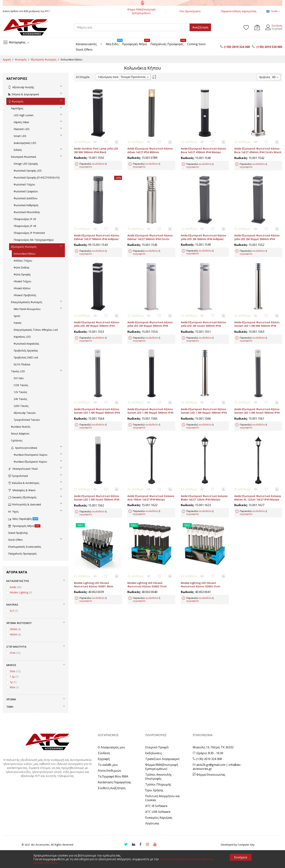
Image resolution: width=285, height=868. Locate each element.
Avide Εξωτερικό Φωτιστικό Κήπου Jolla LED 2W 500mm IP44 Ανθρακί (203, 226)
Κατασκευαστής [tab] (18, 581)
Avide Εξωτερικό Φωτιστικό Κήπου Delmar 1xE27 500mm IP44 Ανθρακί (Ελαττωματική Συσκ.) (97, 228)
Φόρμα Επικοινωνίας (209, 775)
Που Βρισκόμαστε (190, 11)
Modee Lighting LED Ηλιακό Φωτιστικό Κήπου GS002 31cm (147, 551)
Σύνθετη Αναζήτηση (112, 788)
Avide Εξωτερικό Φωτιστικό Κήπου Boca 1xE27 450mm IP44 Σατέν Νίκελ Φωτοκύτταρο (258, 147)
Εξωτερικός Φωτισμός (44, 59)
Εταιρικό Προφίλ (157, 747)
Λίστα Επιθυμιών (110, 771)
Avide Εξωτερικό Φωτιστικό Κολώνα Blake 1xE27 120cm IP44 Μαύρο (204, 470)
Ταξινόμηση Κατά (108, 77)
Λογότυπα (152, 823)
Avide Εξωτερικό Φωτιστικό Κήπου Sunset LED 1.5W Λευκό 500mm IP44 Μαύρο (97, 472)
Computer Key (246, 845)
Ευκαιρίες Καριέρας (159, 818)
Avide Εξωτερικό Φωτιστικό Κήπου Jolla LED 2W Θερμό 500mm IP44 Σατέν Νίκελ (150, 309)
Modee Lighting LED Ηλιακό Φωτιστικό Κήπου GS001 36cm (94, 551)
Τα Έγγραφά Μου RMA (113, 776)
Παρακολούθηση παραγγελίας (239, 11)
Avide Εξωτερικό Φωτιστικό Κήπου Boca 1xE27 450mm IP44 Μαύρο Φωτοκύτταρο (203, 147)
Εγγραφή (277, 29)
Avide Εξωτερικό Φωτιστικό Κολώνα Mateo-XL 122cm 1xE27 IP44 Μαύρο (258, 470)
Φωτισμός (21, 59)
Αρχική (7, 59)
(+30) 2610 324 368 (207, 759)
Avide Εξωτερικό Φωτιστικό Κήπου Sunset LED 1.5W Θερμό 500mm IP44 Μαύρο (150, 390)
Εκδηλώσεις (154, 753)
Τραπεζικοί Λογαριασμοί (162, 759)
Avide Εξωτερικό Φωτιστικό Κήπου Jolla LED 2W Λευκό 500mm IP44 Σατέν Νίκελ (203, 309)
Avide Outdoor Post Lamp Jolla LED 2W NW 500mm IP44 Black (96, 145)
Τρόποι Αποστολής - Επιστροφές (159, 777)
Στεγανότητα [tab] (16, 647)
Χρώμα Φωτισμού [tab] (19, 623)
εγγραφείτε (86, 161)
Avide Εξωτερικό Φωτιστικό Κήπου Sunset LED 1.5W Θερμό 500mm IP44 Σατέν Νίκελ (204, 390)
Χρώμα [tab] (11, 699)
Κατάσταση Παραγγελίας (114, 782)
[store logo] (25, 27)
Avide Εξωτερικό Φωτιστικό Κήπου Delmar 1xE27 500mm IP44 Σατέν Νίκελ (150, 228)
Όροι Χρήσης (154, 790)
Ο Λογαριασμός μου (111, 747)
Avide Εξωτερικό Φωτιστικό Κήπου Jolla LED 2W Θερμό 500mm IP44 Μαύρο (97, 309)
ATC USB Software (158, 812)
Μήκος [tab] (11, 665)
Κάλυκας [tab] (12, 604)
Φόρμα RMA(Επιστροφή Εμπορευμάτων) (141, 11)
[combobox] (133, 27)
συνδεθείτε (98, 158)
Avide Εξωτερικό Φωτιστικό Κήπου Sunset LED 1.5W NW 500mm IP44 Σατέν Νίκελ (257, 309)
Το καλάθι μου (108, 765)
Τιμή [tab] (10, 707)
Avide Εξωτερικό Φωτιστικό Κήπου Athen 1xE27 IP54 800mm (150, 145)
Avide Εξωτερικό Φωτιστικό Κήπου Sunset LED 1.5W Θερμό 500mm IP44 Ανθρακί (97, 390)
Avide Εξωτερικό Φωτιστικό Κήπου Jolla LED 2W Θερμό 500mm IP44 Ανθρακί (257, 228)
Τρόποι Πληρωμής (158, 784)
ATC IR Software (156, 806)
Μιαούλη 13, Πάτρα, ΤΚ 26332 (213, 747)
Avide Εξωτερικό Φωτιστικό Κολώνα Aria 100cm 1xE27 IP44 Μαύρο (151, 470)
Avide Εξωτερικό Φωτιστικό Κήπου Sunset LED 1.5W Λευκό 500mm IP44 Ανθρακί (257, 390)
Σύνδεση (277, 26)
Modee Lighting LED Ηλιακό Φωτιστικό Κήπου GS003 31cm (200, 551)
